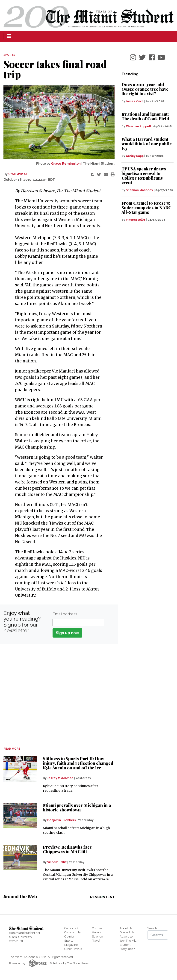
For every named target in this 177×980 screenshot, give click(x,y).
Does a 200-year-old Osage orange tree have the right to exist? (145, 89)
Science (97, 936)
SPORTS (9, 55)
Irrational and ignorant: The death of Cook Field (145, 116)
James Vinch (135, 101)
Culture (97, 928)
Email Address (65, 614)
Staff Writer (18, 174)
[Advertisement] (56, 693)
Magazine (71, 945)
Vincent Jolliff (57, 862)
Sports (69, 941)
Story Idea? (127, 949)
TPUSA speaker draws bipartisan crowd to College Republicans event (144, 176)
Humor (97, 932)
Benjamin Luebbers (62, 820)
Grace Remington (66, 164)
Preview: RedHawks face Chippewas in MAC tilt (67, 849)
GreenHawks (73, 949)
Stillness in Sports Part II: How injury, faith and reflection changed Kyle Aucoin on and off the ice (78, 763)
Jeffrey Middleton (60, 778)
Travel (96, 941)
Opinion (70, 936)
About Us (126, 928)
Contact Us (127, 932)
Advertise (126, 936)
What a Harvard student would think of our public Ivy (147, 144)
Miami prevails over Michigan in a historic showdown (77, 808)
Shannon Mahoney (139, 190)
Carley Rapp (135, 156)
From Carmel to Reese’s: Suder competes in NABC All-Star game (146, 208)
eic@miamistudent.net (25, 933)
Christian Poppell (138, 126)
